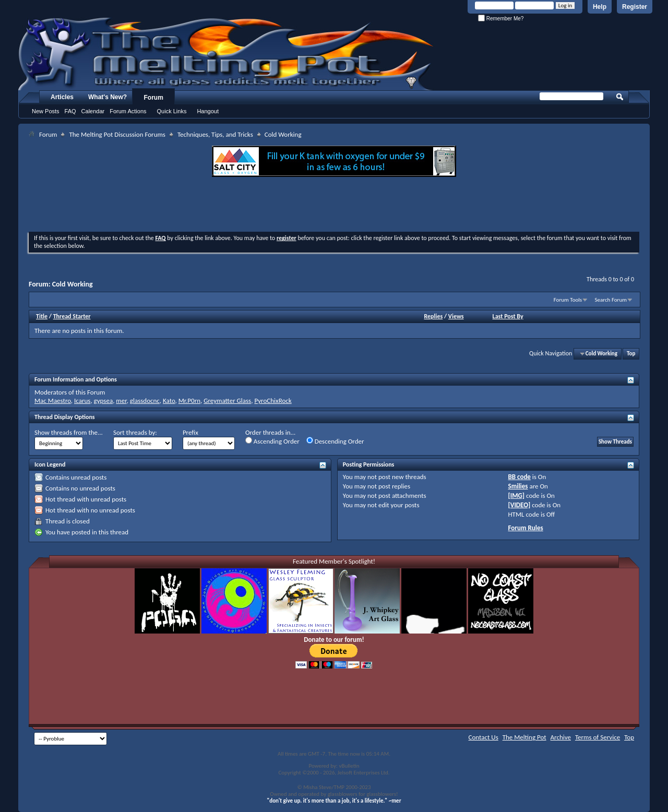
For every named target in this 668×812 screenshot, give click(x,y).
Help (600, 7)
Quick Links (172, 111)
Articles (62, 97)
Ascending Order (272, 441)
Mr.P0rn (189, 401)
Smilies (518, 486)
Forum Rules (526, 528)
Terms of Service (598, 737)
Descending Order (335, 441)
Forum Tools (568, 300)
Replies (433, 316)
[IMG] (517, 495)
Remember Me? (501, 19)
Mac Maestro (53, 401)
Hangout (208, 111)
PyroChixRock (273, 401)
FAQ (70, 111)
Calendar (93, 111)
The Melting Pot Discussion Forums (117, 134)
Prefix (190, 432)
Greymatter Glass (227, 401)
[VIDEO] (520, 505)
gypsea (104, 401)
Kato (169, 401)
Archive (561, 737)
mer (121, 401)
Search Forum (611, 300)
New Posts (46, 111)
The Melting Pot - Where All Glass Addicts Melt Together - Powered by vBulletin (226, 54)
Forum (154, 98)
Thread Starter (72, 316)
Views (456, 316)
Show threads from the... (69, 432)
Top (631, 354)
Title (42, 316)
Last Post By (508, 316)
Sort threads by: (135, 432)
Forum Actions (128, 111)
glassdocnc (145, 401)
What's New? (108, 97)
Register (635, 7)
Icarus (82, 401)
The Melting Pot (524, 737)
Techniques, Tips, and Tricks (215, 134)
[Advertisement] (334, 206)
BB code (520, 477)
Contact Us (484, 737)
